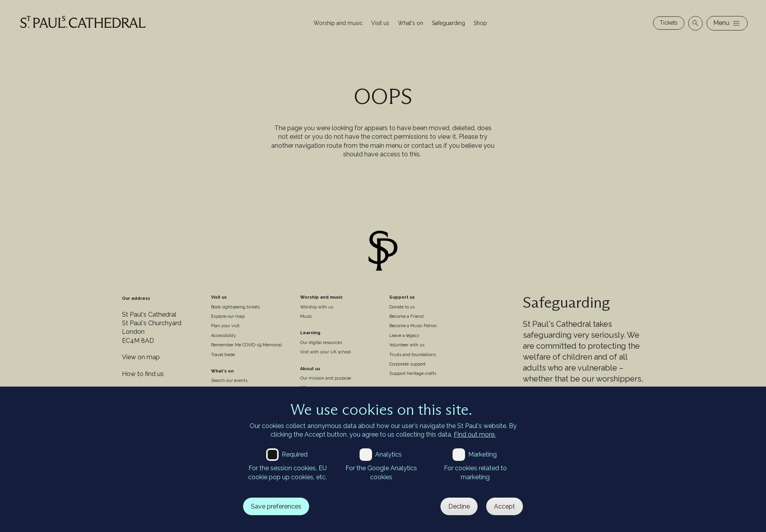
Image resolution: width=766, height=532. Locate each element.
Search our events (229, 381)
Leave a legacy (404, 336)
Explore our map (228, 316)
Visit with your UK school (325, 352)
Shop (480, 23)
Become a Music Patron (413, 326)
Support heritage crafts (413, 373)
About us (310, 369)
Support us (402, 297)
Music (306, 316)
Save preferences (276, 506)
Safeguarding (448, 23)
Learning (310, 333)
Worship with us (317, 307)
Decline (459, 506)
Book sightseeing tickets (235, 307)
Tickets (669, 23)
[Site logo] (383, 252)
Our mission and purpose (326, 378)
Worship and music (338, 23)
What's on (411, 23)
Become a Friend (406, 316)
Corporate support (407, 364)
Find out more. (475, 434)
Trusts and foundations (413, 355)
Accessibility (224, 336)
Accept (505, 506)
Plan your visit (225, 326)
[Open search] (695, 23)
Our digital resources (321, 343)
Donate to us (402, 307)
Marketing (482, 454)
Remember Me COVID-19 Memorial (246, 345)
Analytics (388, 454)
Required (295, 454)
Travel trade (223, 355)
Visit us (380, 23)
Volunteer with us (407, 345)
